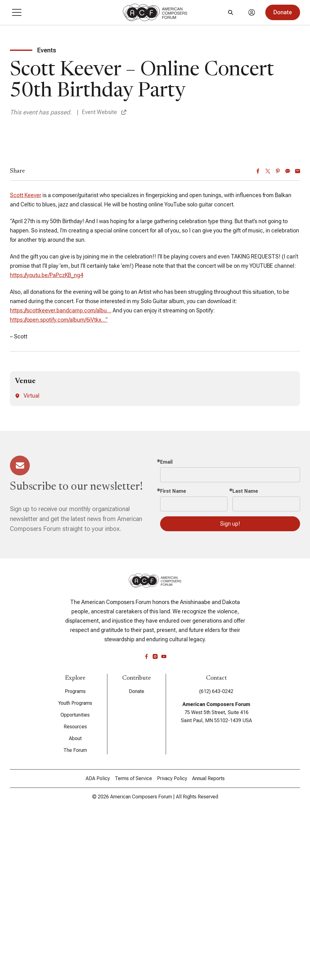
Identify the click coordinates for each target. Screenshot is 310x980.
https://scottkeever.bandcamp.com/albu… (61, 474)
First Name (173, 655)
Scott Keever (26, 359)
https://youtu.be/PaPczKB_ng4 (47, 439)
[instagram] (155, 820)
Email (166, 626)
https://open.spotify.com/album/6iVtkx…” (59, 483)
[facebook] (146, 820)
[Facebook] (258, 335)
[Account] (252, 12)
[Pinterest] (278, 335)
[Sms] (288, 335)
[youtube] (164, 820)
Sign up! (230, 687)
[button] (17, 12)
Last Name (245, 655)
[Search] (231, 12)
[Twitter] (268, 335)
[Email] (298, 335)
